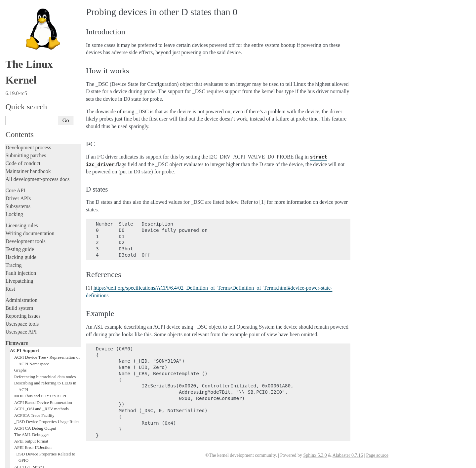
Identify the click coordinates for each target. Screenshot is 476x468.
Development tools (25, 105)
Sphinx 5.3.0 (315, 455)
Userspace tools (22, 187)
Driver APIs (18, 62)
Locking (14, 78)
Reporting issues (23, 180)
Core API (15, 54)
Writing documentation (30, 97)
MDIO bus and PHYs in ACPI (40, 259)
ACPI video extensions (34, 356)
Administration (21, 164)
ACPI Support (25, 214)
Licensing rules (21, 89)
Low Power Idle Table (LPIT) (40, 350)
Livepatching (19, 144)
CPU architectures (25, 413)
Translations (18, 435)
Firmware (17, 207)
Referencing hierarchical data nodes (45, 240)
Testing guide (20, 113)
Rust (10, 152)
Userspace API (21, 195)
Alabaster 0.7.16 (348, 455)
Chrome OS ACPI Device (36, 395)
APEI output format (31, 305)
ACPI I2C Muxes (29, 330)
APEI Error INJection (33, 311)
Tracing (13, 129)
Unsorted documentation (31, 424)
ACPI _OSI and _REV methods (41, 272)
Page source (377, 455)
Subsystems (18, 70)
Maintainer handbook (28, 35)
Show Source (19, 462)
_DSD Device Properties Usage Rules (47, 285)
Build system (19, 172)
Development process (28, 11)
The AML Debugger (32, 298)
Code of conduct (23, 27)
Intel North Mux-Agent (34, 388)
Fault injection (21, 137)
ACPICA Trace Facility (34, 279)
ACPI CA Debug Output (35, 292)
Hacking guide (21, 121)
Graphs (20, 234)
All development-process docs (37, 43)
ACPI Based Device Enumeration (43, 266)
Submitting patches (26, 19)
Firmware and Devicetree (32, 402)
